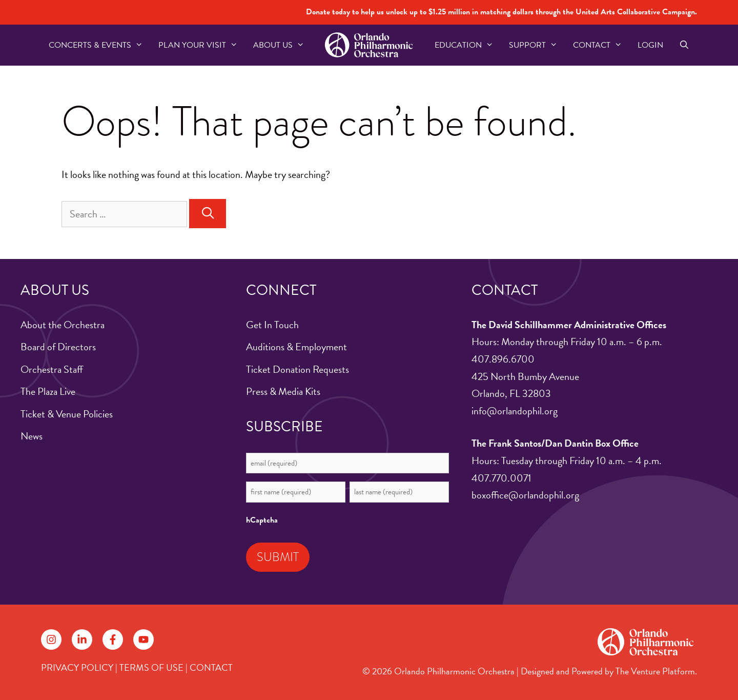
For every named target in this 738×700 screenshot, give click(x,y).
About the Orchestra (63, 325)
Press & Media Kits (283, 391)
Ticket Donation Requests (298, 369)
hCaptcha (262, 520)
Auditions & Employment (296, 347)
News (32, 436)
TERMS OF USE (151, 667)
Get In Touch (272, 325)
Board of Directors (58, 347)
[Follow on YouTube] (143, 639)
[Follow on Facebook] (113, 639)
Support (537, 45)
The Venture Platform (655, 671)
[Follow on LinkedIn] (82, 639)
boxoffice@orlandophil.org (525, 495)
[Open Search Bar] (684, 45)
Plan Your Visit (202, 45)
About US (283, 45)
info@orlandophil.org (515, 411)
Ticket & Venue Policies (67, 414)
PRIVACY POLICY (77, 667)
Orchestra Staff (52, 369)
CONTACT (211, 667)
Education (468, 45)
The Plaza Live (48, 391)
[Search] (208, 214)
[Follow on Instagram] (51, 639)
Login (650, 45)
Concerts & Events (100, 45)
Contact (601, 45)
